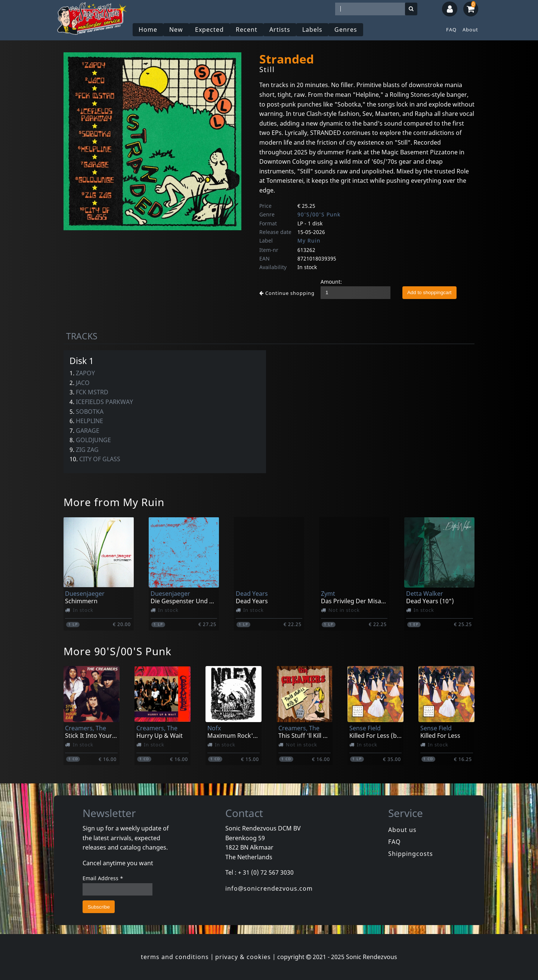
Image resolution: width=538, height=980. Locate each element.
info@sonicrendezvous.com (269, 888)
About (470, 30)
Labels (312, 30)
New (176, 30)
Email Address (103, 878)
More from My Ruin (114, 502)
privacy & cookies (243, 957)
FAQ (451, 30)
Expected (209, 30)
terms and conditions (175, 957)
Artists (280, 30)
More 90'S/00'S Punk (118, 651)
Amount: (331, 282)
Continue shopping (287, 293)
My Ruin (309, 241)
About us (402, 830)
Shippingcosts (411, 854)
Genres (346, 30)
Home (148, 30)
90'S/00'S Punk (319, 214)
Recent (247, 30)
